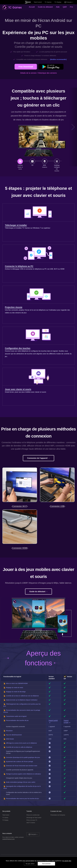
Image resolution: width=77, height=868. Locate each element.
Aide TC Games (31, 823)
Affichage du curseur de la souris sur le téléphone (21, 743)
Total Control (38, 2)
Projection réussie (14, 307)
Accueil (32, 7)
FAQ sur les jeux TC (32, 820)
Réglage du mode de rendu (15, 688)
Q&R (65, 7)
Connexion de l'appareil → (38, 458)
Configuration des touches (18, 348)
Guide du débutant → (38, 592)
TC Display (58, 2)
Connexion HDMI (20, 548)
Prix (71, 7)
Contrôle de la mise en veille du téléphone (19, 747)
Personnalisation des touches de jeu (17, 720)
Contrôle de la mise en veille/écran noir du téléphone (22, 696)
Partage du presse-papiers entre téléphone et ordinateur (24, 774)
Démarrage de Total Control (34, 818)
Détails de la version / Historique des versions (38, 73)
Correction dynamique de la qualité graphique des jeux (23, 757)
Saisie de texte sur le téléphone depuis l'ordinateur (22, 700)
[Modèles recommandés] (58, 59)
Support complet (66, 721)
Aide (58, 7)
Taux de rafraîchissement (14, 735)
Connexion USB (57, 506)
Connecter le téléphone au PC (19, 266)
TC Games (48, 2)
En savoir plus (67, 861)
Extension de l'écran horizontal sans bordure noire (22, 766)
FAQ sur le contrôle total (33, 815)
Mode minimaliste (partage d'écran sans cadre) (21, 782)
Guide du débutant (45, 7)
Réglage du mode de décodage (16, 692)
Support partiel (53, 720)
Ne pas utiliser (30, 864)
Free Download (26, 67)
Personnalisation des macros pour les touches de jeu (22, 799)
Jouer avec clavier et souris (18, 389)
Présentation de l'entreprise (58, 815)
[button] (73, 127)
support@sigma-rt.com (9, 839)
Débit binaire (10, 739)
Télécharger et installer (16, 225)
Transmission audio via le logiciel (16, 716)
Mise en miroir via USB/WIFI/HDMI (17, 683)
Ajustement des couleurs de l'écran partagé (20, 762)
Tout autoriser (46, 864)
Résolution (9, 731)
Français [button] (69, 2)
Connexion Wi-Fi (20, 506)
